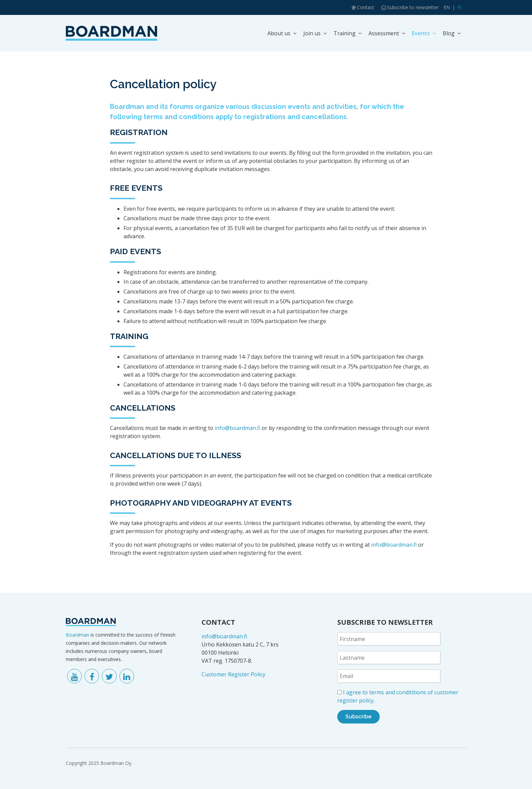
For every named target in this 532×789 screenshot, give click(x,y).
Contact (366, 7)
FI (459, 7)
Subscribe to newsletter (413, 7)
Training (345, 33)
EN (447, 7)
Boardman (78, 635)
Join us (312, 33)
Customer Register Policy (233, 674)
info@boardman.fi (237, 428)
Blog (449, 33)
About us (279, 33)
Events (421, 33)
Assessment (384, 33)
